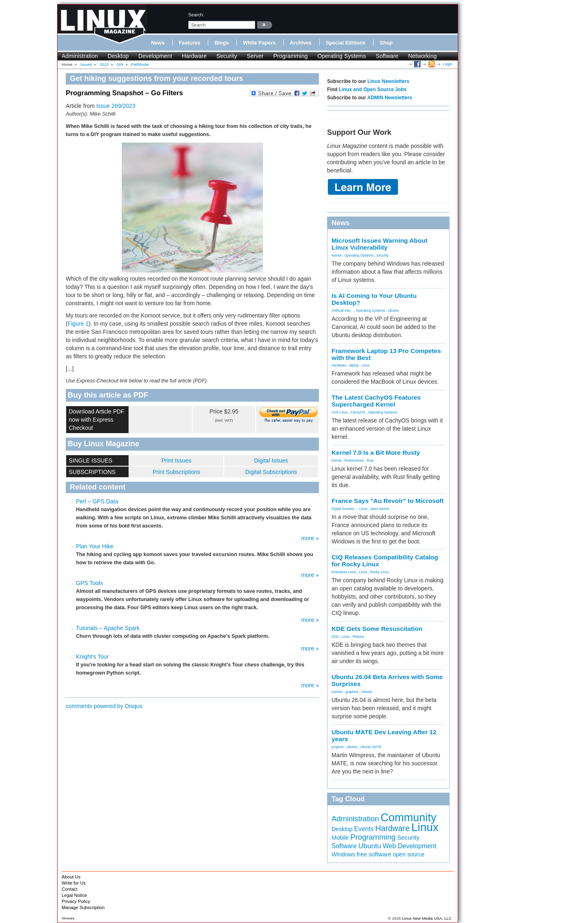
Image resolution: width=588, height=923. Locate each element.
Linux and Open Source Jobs (373, 89)
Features (190, 43)
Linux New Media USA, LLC (427, 918)
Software (387, 56)
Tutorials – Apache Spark (108, 628)
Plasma (358, 637)
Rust (370, 460)
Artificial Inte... (342, 311)
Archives (301, 43)
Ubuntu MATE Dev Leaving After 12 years (384, 735)
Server (255, 56)
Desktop (118, 56)
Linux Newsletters (389, 81)
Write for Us (74, 883)
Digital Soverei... (344, 509)
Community (409, 818)
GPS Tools (89, 583)
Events (364, 829)
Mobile (340, 838)
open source (380, 509)
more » (310, 538)
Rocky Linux (380, 572)
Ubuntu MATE (371, 747)
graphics (352, 692)
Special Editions (346, 43)
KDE (335, 637)
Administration (80, 56)
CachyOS (358, 412)
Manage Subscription (83, 907)
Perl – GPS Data (97, 501)
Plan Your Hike (95, 546)
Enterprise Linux (344, 572)
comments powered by (104, 706)
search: (196, 15)
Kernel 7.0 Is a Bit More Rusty (376, 453)
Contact (70, 889)
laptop (354, 365)
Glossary (68, 918)
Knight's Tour (92, 657)
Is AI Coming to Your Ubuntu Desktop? (374, 299)
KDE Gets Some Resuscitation (377, 629)
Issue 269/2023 (116, 106)
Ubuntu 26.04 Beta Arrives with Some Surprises (387, 680)
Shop (386, 43)
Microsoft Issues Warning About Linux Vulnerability (380, 244)
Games (337, 692)
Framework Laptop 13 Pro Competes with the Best (386, 354)
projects (337, 747)
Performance (354, 460)
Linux (365, 365)
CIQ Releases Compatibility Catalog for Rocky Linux (385, 561)
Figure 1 (78, 324)
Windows (343, 854)
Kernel (336, 255)
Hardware (194, 56)
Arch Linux (340, 412)
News (158, 43)
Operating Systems (342, 56)
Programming (290, 56)
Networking (422, 56)
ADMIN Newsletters (390, 98)
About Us (71, 877)
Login (448, 64)
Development (155, 56)
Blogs (222, 43)
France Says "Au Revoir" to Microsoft (388, 501)
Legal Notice (74, 895)
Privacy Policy (76, 901)
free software (374, 854)
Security (227, 56)
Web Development (409, 846)
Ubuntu (393, 311)
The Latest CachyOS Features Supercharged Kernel (376, 401)
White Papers (259, 43)
